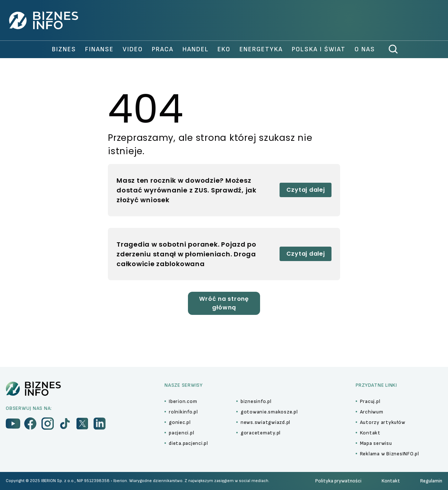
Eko (224, 49)
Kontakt (391, 481)
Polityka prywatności (338, 481)
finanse (99, 49)
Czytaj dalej (306, 190)
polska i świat (319, 49)
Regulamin (431, 481)
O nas (365, 49)
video (133, 49)
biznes (64, 49)
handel (196, 49)
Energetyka (261, 49)
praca (163, 49)
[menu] (13, 424)
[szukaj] (394, 49)
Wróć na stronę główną (224, 303)
